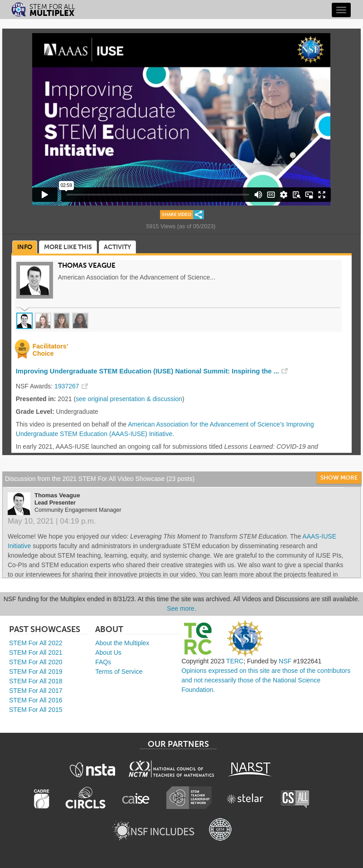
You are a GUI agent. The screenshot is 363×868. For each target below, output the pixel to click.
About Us (108, 652)
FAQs (103, 662)
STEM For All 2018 (36, 681)
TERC (235, 661)
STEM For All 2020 (36, 662)
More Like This (68, 247)
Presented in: (36, 399)
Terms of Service (119, 672)
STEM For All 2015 (36, 710)
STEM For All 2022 (36, 643)
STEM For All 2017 (36, 691)
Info (25, 247)
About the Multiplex (122, 643)
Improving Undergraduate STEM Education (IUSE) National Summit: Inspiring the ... (148, 371)
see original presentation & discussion (129, 399)
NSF (285, 661)
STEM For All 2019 (36, 672)
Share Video (177, 215)
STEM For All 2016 (36, 700)
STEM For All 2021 (36, 652)
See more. (181, 608)
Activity (117, 247)
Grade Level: (35, 412)
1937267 (67, 386)
